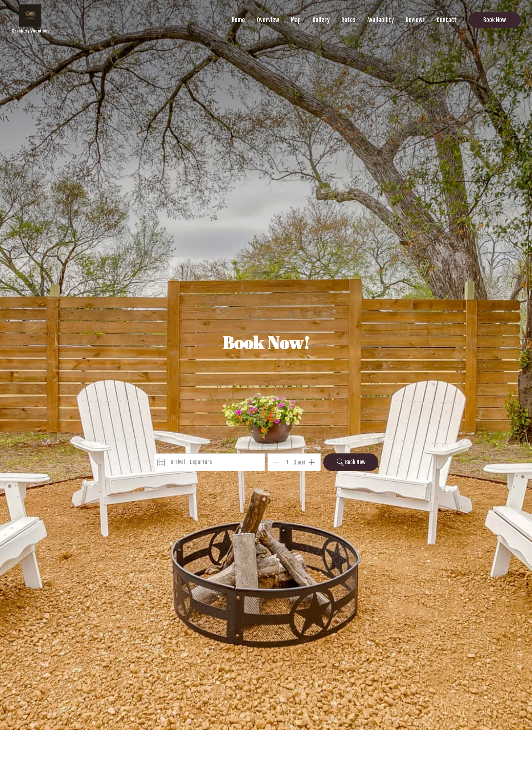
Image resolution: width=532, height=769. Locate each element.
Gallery (321, 20)
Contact (447, 20)
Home (238, 20)
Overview (268, 20)
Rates (348, 20)
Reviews (415, 20)
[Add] (312, 462)
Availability (381, 20)
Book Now (495, 20)
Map (296, 20)
